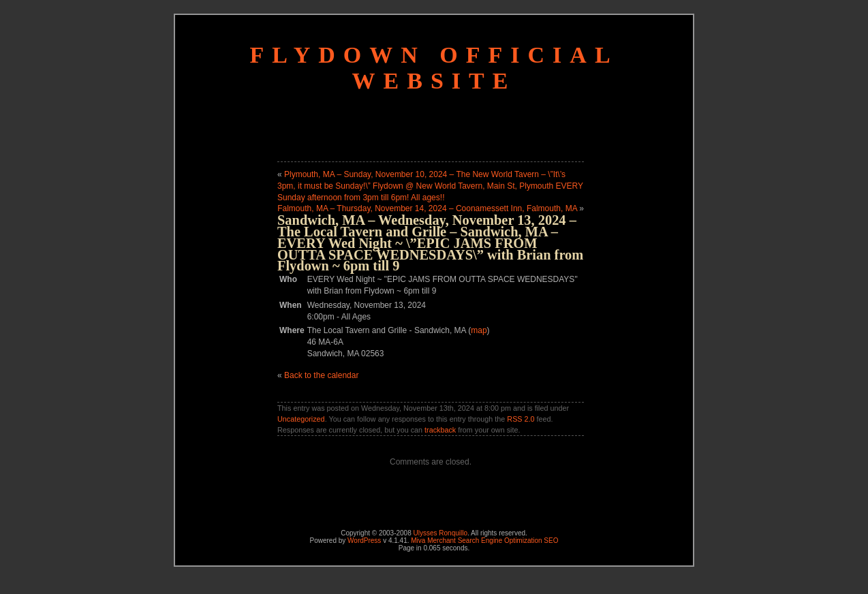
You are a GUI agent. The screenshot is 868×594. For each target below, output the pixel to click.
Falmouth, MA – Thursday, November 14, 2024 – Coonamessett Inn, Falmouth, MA (427, 208)
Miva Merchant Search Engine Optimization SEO (484, 541)
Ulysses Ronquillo (440, 533)
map (479, 330)
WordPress (364, 541)
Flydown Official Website (434, 68)
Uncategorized (301, 419)
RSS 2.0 (521, 419)
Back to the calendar (321, 375)
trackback (440, 430)
